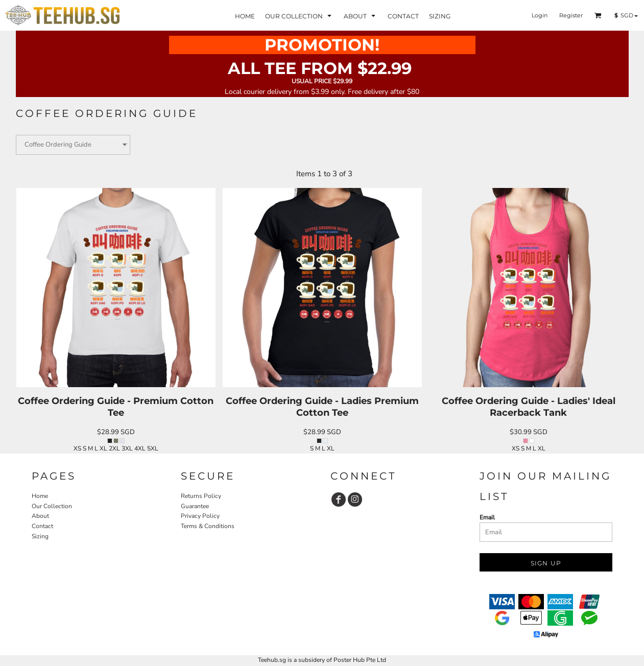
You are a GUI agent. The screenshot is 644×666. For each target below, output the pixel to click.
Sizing (40, 536)
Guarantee (195, 506)
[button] (598, 15)
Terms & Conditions (208, 526)
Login (540, 15)
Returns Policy (201, 496)
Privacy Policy (200, 516)
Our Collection (52, 506)
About (40, 516)
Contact (42, 526)
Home (40, 496)
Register (571, 15)
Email (487, 517)
